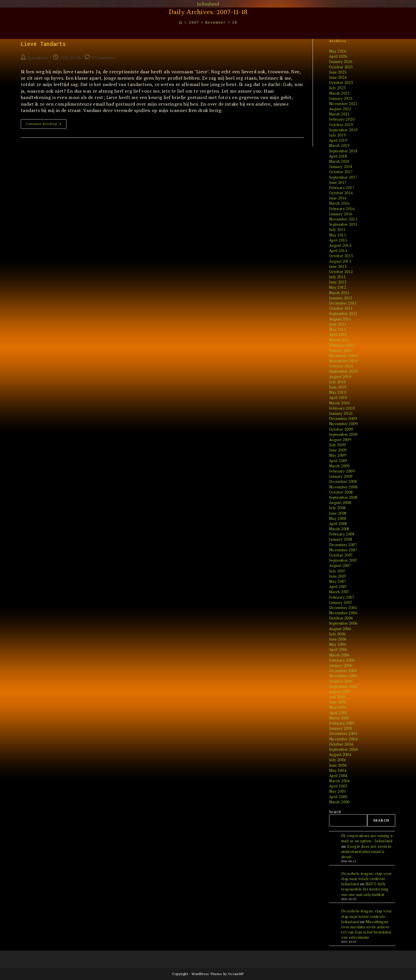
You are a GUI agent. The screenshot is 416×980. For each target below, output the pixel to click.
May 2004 (338, 770)
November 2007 (343, 550)
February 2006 (342, 660)
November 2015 (343, 219)
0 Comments (104, 58)
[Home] (181, 23)
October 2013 (341, 256)
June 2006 (338, 639)
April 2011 (338, 335)
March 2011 (339, 340)
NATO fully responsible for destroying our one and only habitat (365, 889)
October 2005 (341, 681)
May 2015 (338, 235)
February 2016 (342, 209)
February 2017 (342, 188)
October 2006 (341, 618)
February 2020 (342, 119)
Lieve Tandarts (43, 44)
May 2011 (338, 329)
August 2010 (340, 377)
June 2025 (338, 72)
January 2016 (341, 214)
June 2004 (338, 765)
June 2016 (338, 198)
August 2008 (340, 503)
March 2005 (339, 718)
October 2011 (341, 308)
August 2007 (340, 565)
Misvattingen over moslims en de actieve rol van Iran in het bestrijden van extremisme (366, 930)
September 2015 (343, 224)
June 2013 (338, 266)
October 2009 (341, 429)
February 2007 (342, 597)
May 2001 (338, 791)
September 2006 (343, 623)
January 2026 (341, 61)
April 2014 (338, 251)
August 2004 (340, 755)
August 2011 (340, 319)
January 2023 (341, 98)
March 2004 (339, 781)
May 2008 (338, 518)
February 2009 (342, 471)
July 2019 (337, 135)
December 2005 (343, 671)
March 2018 (339, 161)
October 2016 (341, 193)
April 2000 (338, 797)
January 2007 (341, 602)
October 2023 (341, 83)
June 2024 (338, 77)
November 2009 (343, 424)
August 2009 (340, 440)
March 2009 (339, 466)
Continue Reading (46, 125)
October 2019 (341, 125)
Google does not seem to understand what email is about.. (366, 852)
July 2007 (337, 571)
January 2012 (341, 298)
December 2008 (343, 481)
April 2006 (338, 649)
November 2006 (343, 613)
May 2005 (338, 707)
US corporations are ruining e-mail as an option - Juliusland (368, 838)
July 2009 (337, 445)
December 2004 (343, 733)
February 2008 (342, 534)
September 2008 (343, 497)
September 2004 (343, 749)
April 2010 (338, 397)
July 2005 (337, 697)
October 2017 (341, 172)
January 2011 (341, 350)
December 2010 (343, 356)
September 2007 (343, 560)
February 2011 (342, 345)
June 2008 (338, 513)
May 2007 (338, 581)
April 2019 (338, 140)
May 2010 (338, 392)
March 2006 (339, 655)
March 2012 (339, 293)
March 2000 (339, 802)
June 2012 (338, 282)
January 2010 (341, 413)
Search (335, 812)
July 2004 (337, 760)
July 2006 (337, 634)
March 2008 (339, 529)
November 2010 (343, 361)
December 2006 (343, 608)
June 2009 (338, 450)
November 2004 (343, 739)
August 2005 (340, 692)
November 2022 (343, 104)
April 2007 (338, 587)
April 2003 (338, 786)
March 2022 (339, 114)
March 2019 (339, 145)
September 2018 (343, 151)
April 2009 (338, 461)
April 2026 (338, 56)
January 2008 (341, 539)
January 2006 (341, 665)
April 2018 (338, 156)
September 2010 (343, 371)
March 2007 (339, 592)
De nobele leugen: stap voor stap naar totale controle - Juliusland (367, 879)
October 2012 (341, 272)
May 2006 (338, 644)
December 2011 (343, 303)
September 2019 (343, 130)
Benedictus (38, 58)
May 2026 (338, 51)
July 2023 (337, 88)
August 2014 (340, 245)
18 (235, 23)
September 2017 (343, 177)
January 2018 (341, 167)
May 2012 (338, 287)
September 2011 (343, 313)
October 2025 (341, 67)
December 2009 (343, 419)
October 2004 (341, 744)
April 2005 (338, 713)
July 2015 (337, 229)
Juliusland (208, 4)
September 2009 (343, 434)
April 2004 (338, 776)
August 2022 (340, 109)
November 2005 (343, 676)
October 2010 (341, 366)
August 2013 (340, 261)
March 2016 (339, 203)
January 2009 (341, 476)
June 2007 (338, 576)
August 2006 (340, 629)
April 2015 (338, 240)
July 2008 (337, 508)
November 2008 (343, 487)
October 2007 (341, 555)
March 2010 (339, 403)
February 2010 (342, 408)
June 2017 (338, 182)
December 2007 (343, 545)
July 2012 (337, 277)
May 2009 (338, 455)
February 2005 (342, 723)
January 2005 (341, 728)
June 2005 (338, 702)
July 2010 (337, 382)
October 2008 (341, 492)
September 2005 (343, 686)
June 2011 (338, 324)
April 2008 (338, 524)
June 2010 (338, 387)
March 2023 (339, 93)
